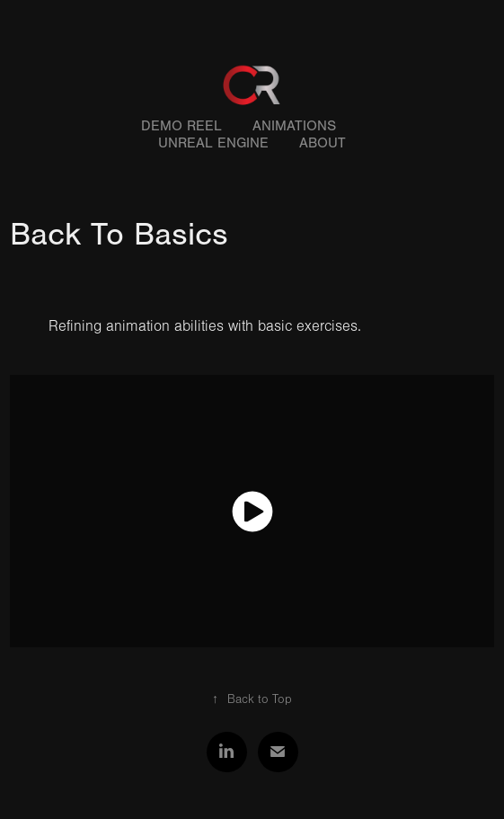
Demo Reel (181, 126)
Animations (294, 126)
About (323, 143)
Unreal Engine (213, 143)
